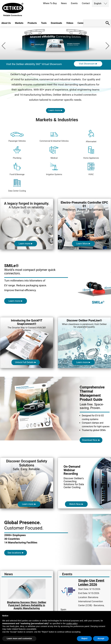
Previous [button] (4, 46)
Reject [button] (84, 638)
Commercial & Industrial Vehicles (54, 137)
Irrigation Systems (54, 169)
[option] (55, 56)
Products (32, 23)
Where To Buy (50, 3)
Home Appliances (91, 153)
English (98, 3)
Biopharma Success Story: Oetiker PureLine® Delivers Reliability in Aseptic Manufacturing (27, 605)
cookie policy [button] (72, 623)
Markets (19, 23)
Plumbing (17, 153)
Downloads (56, 23)
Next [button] (107, 46)
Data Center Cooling (17, 186)
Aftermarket (91, 136)
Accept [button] (101, 638)
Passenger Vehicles (17, 137)
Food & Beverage (17, 169)
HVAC (91, 169)
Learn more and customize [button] (19, 638)
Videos (70, 23)
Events (74, 3)
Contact (86, 3)
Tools (44, 23)
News (64, 3)
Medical (54, 153)
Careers (82, 23)
